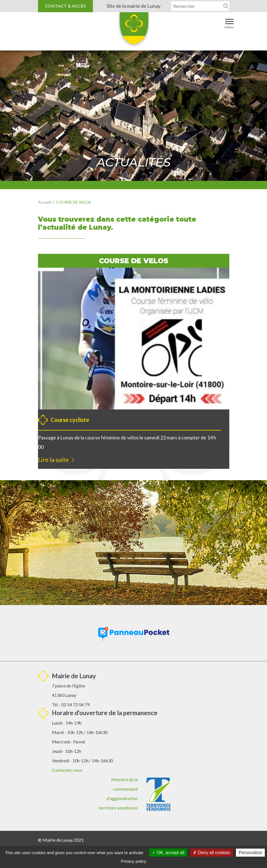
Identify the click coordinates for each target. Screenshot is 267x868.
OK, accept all (168, 853)
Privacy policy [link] (134, 861)
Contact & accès (65, 6)
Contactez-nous (67, 770)
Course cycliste (70, 420)
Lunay (134, 30)
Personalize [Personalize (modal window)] (250, 853)
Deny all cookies (212, 853)
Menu (229, 23)
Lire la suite (53, 460)
